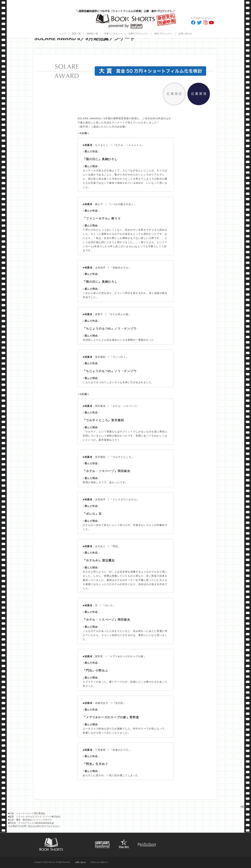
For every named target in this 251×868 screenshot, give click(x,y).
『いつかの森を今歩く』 (122, 204)
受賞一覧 (76, 34)
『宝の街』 (119, 703)
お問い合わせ (185, 34)
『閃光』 (115, 546)
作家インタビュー (113, 34)
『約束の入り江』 (121, 750)
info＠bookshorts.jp (44, 823)
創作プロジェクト (163, 34)
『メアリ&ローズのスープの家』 (127, 656)
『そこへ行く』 (119, 357)
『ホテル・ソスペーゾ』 (125, 406)
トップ (62, 34)
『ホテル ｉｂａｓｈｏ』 (129, 145)
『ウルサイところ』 (122, 457)
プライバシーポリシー (99, 862)
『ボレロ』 (109, 605)
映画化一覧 (93, 34)
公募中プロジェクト (138, 34)
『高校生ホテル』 (121, 268)
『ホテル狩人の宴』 (119, 314)
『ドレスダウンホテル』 (125, 499)
